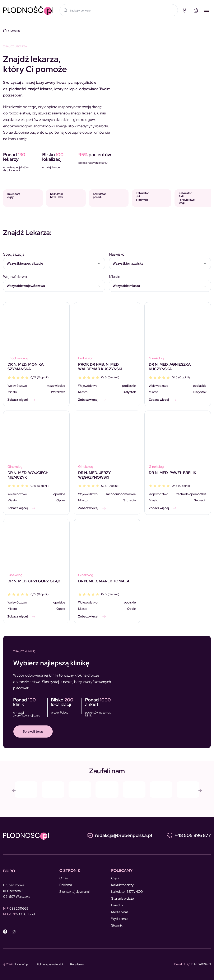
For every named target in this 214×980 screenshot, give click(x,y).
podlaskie (129, 386)
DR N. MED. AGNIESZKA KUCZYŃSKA (170, 367)
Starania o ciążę (122, 898)
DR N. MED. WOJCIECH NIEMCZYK (28, 475)
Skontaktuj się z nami (74, 892)
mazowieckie (56, 386)
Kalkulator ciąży (122, 885)
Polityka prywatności (50, 964)
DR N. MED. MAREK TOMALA (104, 581)
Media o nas (120, 912)
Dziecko (117, 905)
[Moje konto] (185, 10)
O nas (64, 878)
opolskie (59, 494)
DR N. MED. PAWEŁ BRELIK (173, 473)
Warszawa (58, 392)
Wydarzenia (120, 919)
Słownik (117, 925)
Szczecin (130, 500)
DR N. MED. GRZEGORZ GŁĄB (34, 581)
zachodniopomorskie (121, 494)
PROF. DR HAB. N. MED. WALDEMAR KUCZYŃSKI (100, 367)
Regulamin (77, 964)
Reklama (66, 885)
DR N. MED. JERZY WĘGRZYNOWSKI (94, 475)
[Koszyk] (196, 10)
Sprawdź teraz (33, 732)
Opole (61, 500)
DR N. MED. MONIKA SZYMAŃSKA (26, 367)
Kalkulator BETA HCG (127, 892)
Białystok (129, 392)
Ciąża (115, 878)
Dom (5, 30)
